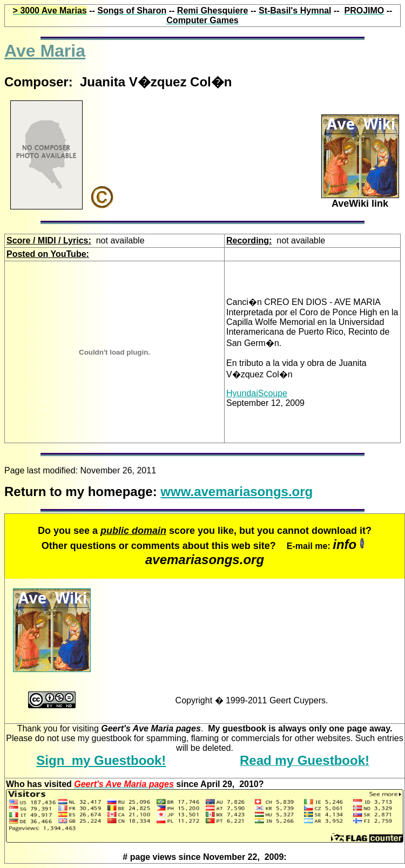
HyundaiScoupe (257, 393)
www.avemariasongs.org (237, 491)
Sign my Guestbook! (101, 760)
